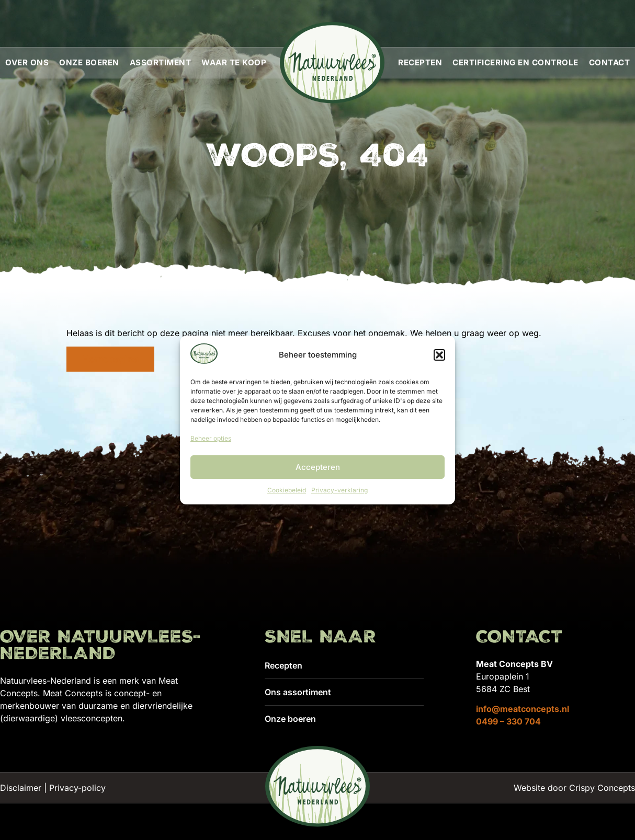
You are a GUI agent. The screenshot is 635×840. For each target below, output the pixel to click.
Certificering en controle (515, 62)
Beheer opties (211, 438)
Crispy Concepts (602, 788)
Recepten (420, 62)
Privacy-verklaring (339, 490)
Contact (610, 62)
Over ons (27, 62)
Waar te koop (234, 62)
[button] (439, 355)
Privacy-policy (77, 788)
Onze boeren (89, 62)
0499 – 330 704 (508, 721)
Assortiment (161, 62)
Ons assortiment (298, 692)
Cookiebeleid (287, 490)
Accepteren (318, 467)
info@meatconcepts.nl (523, 709)
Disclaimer (21, 788)
